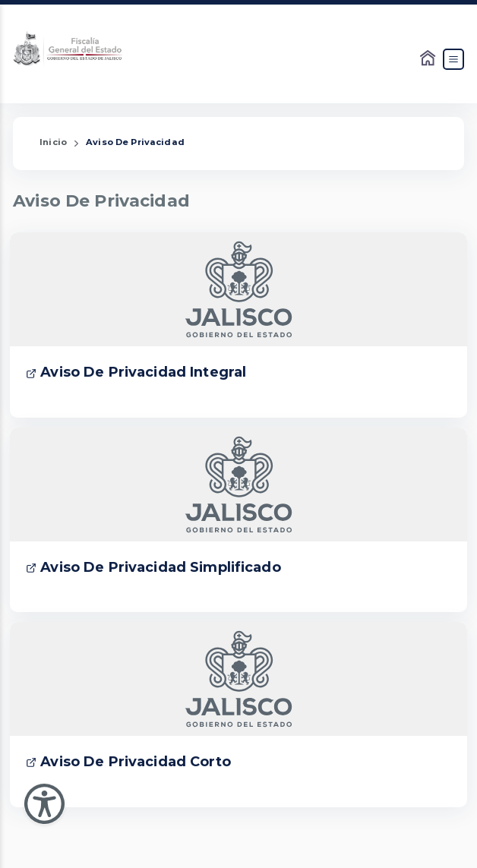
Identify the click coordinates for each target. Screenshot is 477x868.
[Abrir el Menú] (453, 59)
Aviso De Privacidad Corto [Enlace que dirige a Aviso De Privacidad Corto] (128, 762)
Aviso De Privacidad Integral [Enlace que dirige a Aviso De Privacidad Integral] (136, 372)
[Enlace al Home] (429, 59)
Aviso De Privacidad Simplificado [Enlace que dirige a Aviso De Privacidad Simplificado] (153, 567)
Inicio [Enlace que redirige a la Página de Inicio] (53, 142)
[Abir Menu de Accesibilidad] (44, 804)
